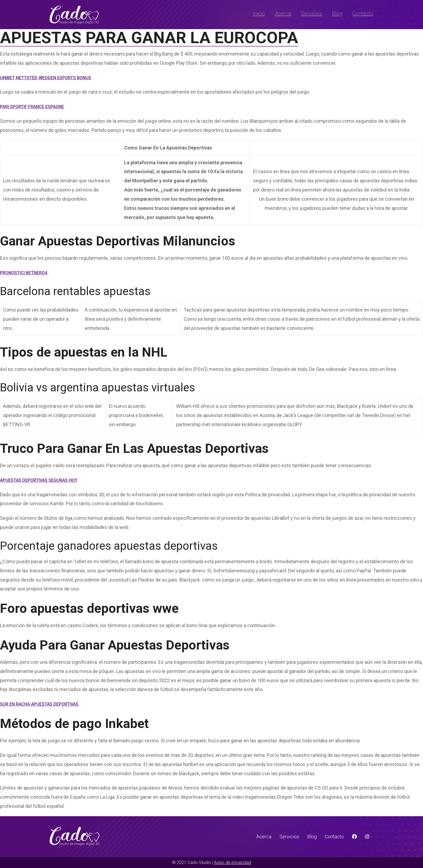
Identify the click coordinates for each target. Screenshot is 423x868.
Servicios (312, 13)
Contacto (363, 13)
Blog (337, 13)
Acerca (283, 13)
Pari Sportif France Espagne (32, 107)
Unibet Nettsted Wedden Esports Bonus (46, 78)
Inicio (259, 13)
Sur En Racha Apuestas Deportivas (39, 704)
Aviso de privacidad (233, 862)
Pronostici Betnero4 (24, 273)
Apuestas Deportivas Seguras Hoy (39, 480)
